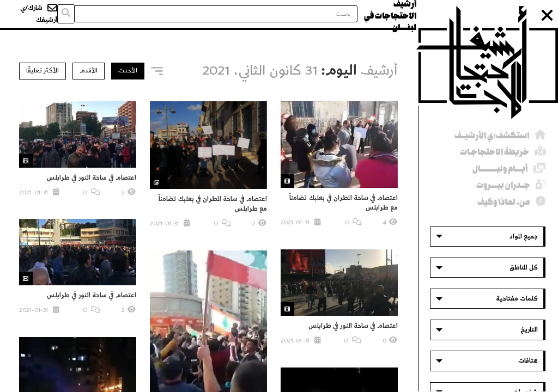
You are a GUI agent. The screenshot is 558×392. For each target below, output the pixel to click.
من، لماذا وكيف (504, 202)
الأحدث (128, 71)
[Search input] (216, 14)
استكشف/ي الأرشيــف (492, 136)
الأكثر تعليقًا (43, 71)
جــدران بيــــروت (503, 185)
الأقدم (89, 71)
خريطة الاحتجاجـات (495, 152)
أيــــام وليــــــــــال (500, 169)
